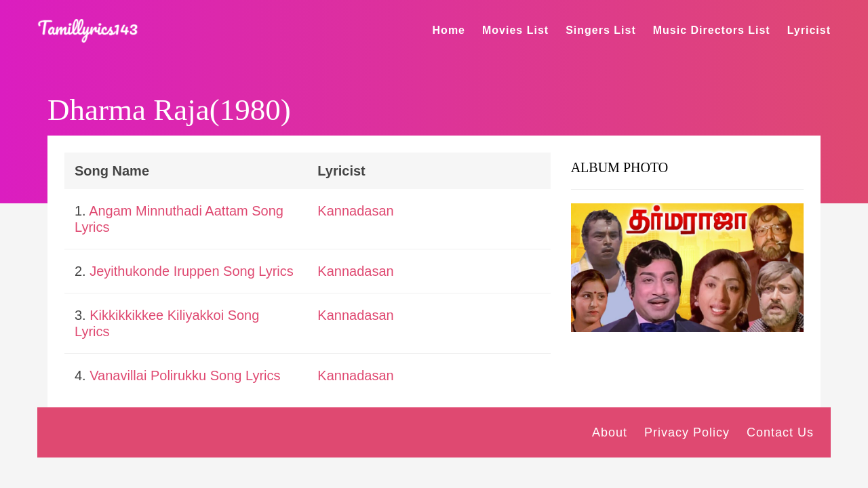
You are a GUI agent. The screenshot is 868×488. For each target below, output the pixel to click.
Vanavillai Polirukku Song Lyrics (185, 375)
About (610, 432)
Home (449, 30)
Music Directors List (712, 30)
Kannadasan (355, 211)
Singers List (601, 30)
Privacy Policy (687, 432)
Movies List (515, 30)
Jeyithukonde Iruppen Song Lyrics (192, 271)
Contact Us (780, 432)
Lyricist (809, 30)
